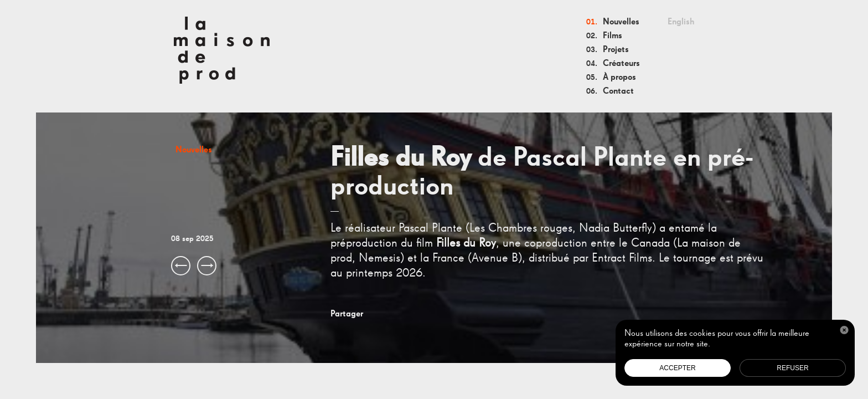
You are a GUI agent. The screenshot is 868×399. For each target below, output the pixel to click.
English (681, 22)
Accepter (677, 368)
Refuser (792, 368)
